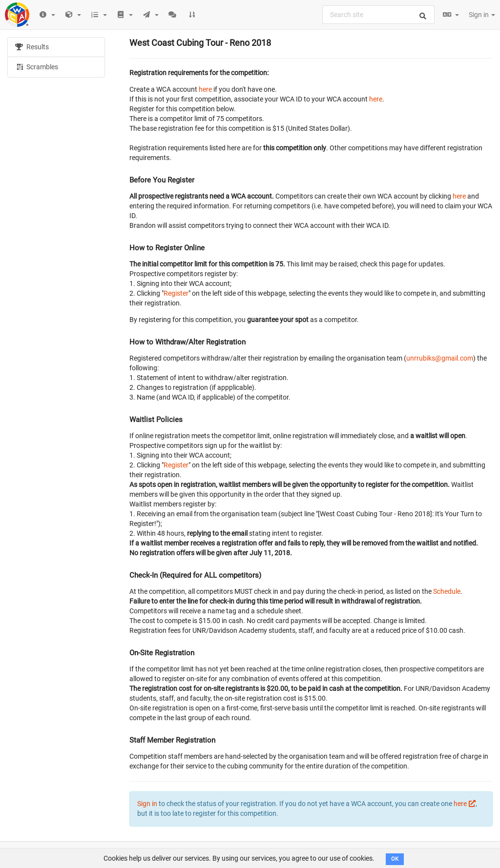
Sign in (482, 15)
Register (176, 293)
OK (395, 859)
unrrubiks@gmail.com (440, 358)
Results (32, 47)
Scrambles (37, 66)
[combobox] (378, 15)
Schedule (447, 591)
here (205, 89)
